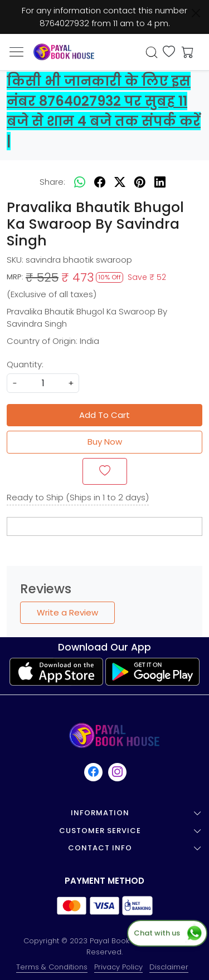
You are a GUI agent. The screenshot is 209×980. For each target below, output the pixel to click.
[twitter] (120, 182)
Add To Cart (104, 415)
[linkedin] (160, 182)
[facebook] (100, 182)
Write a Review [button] (67, 612)
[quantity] (43, 383)
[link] (151, 52)
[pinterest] (140, 182)
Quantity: (25, 364)
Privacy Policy (118, 967)
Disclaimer (169, 967)
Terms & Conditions (52, 967)
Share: (52, 182)
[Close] (196, 13)
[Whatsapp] (80, 182)
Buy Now (105, 442)
